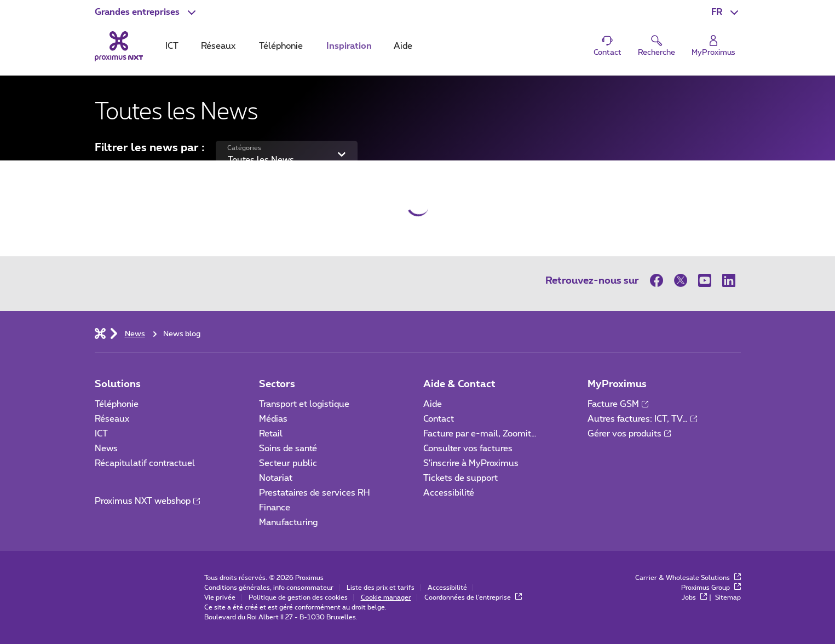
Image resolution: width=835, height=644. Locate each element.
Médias (273, 419)
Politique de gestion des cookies (298, 597)
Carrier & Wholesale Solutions (688, 578)
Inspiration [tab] (349, 46)
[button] (146, 12)
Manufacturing (288, 522)
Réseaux (112, 419)
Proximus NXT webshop (147, 501)
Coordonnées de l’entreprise (473, 597)
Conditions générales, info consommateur (269, 588)
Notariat (276, 478)
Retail (271, 434)
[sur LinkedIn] (729, 280)
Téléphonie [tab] (281, 46)
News (106, 449)
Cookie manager (386, 597)
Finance (275, 508)
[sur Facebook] (659, 280)
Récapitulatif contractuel (145, 463)
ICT (101, 434)
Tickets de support (462, 478)
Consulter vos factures (468, 449)
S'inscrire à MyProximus (472, 463)
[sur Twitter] (681, 280)
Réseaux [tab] (218, 46)
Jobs (694, 597)
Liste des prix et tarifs (381, 588)
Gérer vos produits (629, 434)
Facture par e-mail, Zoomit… (480, 434)
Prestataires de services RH (315, 493)
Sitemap (728, 597)
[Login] (713, 46)
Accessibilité (449, 493)
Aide (433, 404)
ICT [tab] (172, 46)
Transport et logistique (304, 404)
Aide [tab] (403, 46)
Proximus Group (711, 588)
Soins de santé (288, 449)
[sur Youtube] (705, 280)
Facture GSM (618, 404)
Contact (439, 419)
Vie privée (220, 597)
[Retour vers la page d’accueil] (119, 46)
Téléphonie (117, 404)
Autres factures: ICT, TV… (642, 419)
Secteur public (288, 463)
